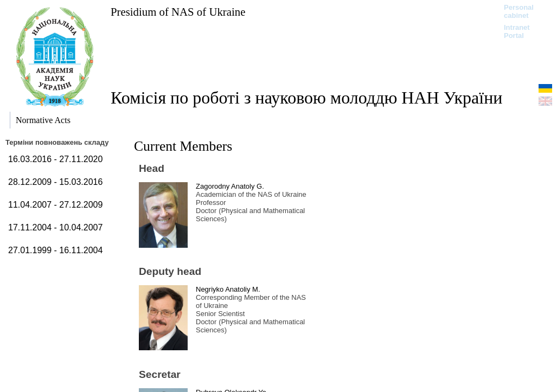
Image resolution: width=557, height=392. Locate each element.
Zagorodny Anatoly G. (230, 186)
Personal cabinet (519, 11)
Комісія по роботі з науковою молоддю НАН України (306, 98)
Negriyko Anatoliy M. (228, 289)
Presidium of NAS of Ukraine (178, 12)
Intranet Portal (517, 31)
